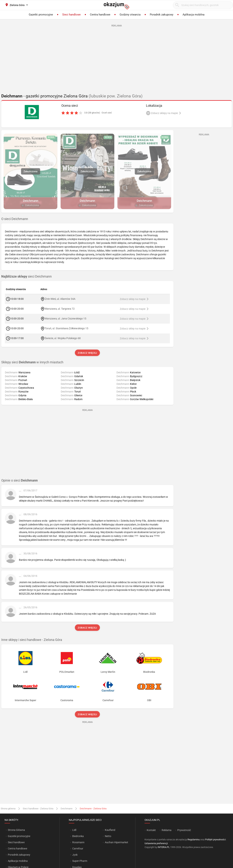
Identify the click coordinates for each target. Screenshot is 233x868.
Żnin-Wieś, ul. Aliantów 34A (60, 299)
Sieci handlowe (16, 842)
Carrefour (78, 849)
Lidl (74, 830)
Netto (108, 836)
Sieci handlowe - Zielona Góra (38, 809)
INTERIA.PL (164, 847)
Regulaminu (194, 839)
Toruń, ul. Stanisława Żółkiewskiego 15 (67, 328)
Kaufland (110, 830)
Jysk (75, 855)
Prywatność (184, 830)
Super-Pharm (80, 861)
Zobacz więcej (87, 353)
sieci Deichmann (26, 276)
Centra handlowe (17, 849)
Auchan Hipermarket (116, 842)
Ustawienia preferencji (156, 843)
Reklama (167, 830)
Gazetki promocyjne (19, 836)
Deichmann (67, 809)
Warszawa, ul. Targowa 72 (60, 309)
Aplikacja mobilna (18, 861)
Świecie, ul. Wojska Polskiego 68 (63, 338)
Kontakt (151, 830)
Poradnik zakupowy (19, 855)
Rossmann (78, 842)
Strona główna (8, 809)
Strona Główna (16, 830)
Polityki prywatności (215, 839)
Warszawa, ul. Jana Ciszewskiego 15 (66, 319)
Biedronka (78, 836)
